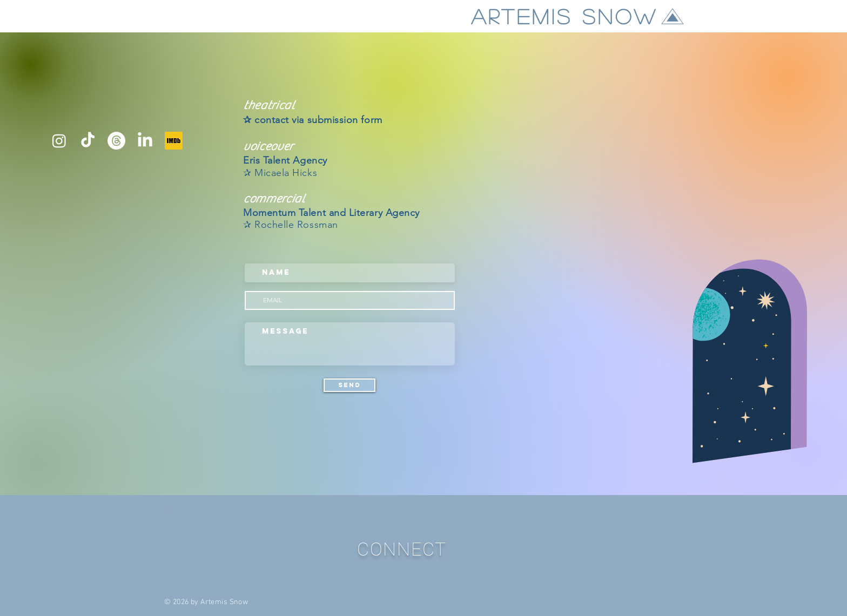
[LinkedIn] (145, 141)
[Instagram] (59, 141)
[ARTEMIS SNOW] (578, 16)
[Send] (349, 385)
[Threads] (116, 141)
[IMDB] (174, 141)
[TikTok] (88, 141)
